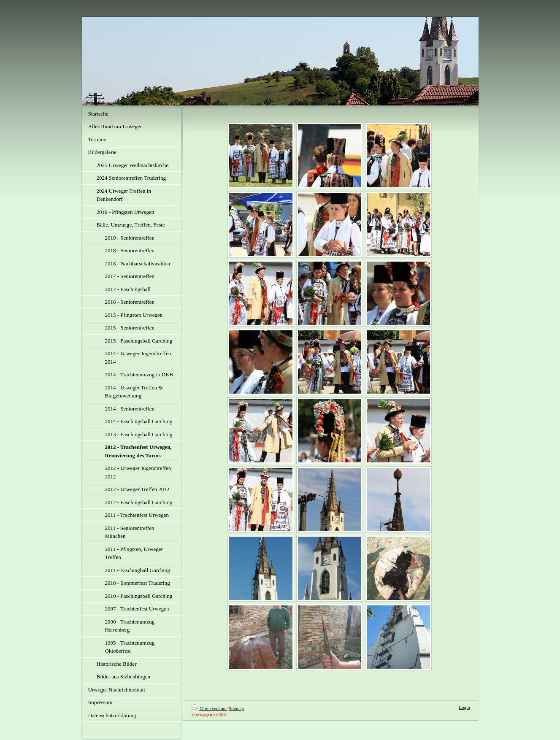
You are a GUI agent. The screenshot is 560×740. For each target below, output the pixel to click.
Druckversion (209, 708)
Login (464, 707)
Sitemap (236, 708)
